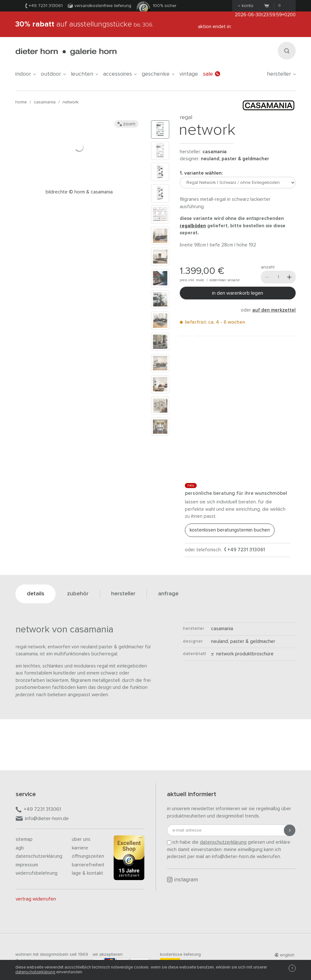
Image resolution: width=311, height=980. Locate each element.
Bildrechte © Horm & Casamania (79, 192)
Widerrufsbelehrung (37, 873)
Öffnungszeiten (88, 856)
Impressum (27, 865)
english (284, 955)
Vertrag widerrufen (36, 899)
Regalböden (193, 226)
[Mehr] (289, 277)
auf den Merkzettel (274, 310)
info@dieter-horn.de (42, 819)
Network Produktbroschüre (242, 654)
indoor (26, 74)
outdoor (53, 74)
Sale (212, 74)
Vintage (189, 74)
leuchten (84, 74)
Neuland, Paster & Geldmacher (235, 159)
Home (21, 102)
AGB (20, 848)
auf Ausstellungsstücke (84, 24)
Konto (246, 6)
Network (71, 102)
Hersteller (281, 74)
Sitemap (24, 839)
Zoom (126, 124)
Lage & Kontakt (87, 873)
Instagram (182, 880)
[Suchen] (287, 51)
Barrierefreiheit (88, 865)
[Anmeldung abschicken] (290, 830)
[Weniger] (267, 277)
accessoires (120, 74)
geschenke (158, 74)
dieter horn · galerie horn (66, 52)
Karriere (80, 848)
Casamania (45, 102)
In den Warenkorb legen (238, 293)
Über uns (81, 839)
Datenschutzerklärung (39, 856)
